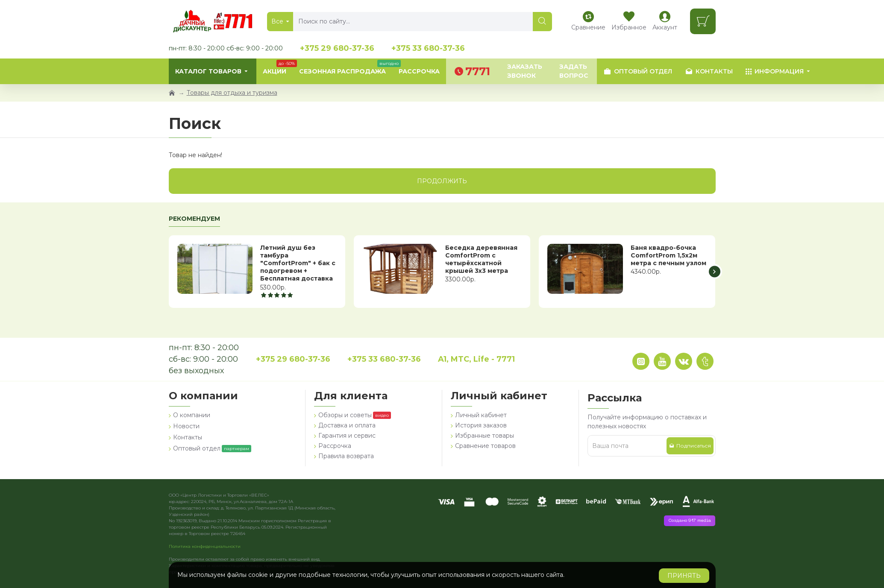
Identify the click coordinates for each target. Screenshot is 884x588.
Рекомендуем (194, 219)
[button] (715, 271)
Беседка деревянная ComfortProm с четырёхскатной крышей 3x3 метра (481, 259)
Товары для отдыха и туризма (232, 93)
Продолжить (442, 181)
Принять (684, 576)
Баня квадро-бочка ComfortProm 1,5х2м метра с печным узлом (668, 255)
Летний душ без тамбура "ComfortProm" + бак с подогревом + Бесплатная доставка (298, 263)
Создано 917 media (690, 521)
